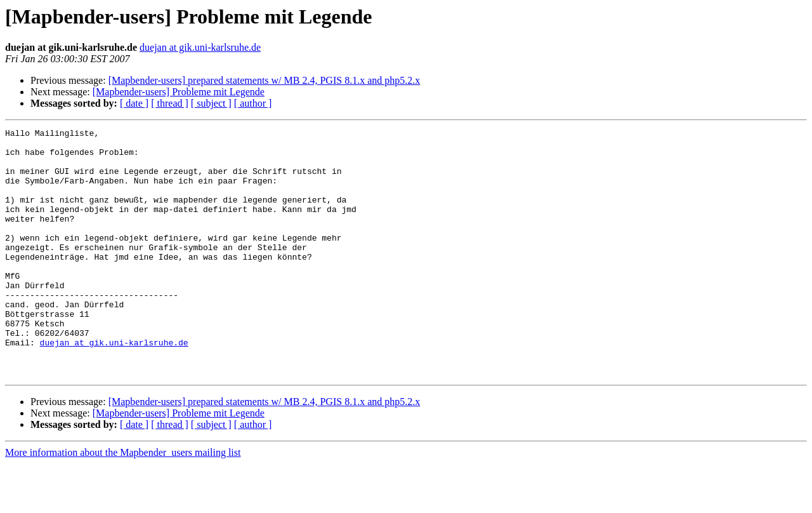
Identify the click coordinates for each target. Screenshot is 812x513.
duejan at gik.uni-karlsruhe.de (200, 47)
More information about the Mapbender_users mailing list (123, 502)
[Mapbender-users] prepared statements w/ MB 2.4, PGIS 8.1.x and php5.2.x (265, 80)
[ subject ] (211, 103)
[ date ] (134, 103)
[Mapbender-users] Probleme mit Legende (179, 92)
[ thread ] (170, 103)
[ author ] (253, 103)
